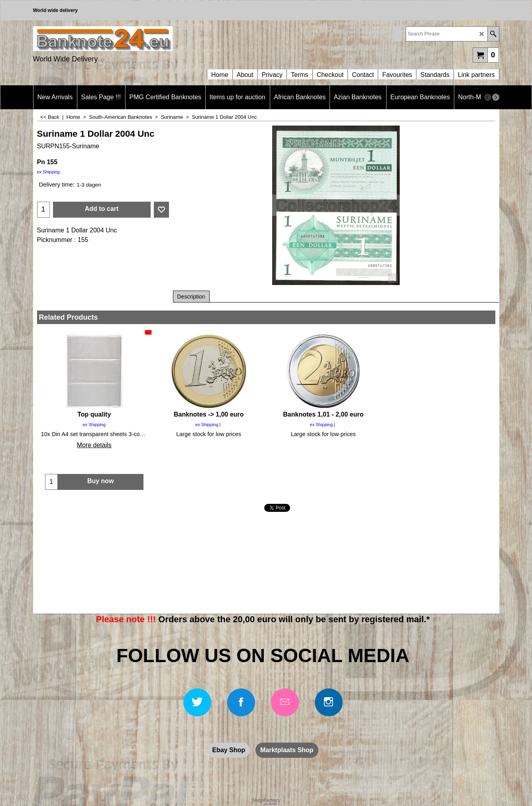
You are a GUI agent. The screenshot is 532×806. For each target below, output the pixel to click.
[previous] (488, 97)
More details (94, 445)
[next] (496, 97)
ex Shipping (49, 172)
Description (191, 297)
